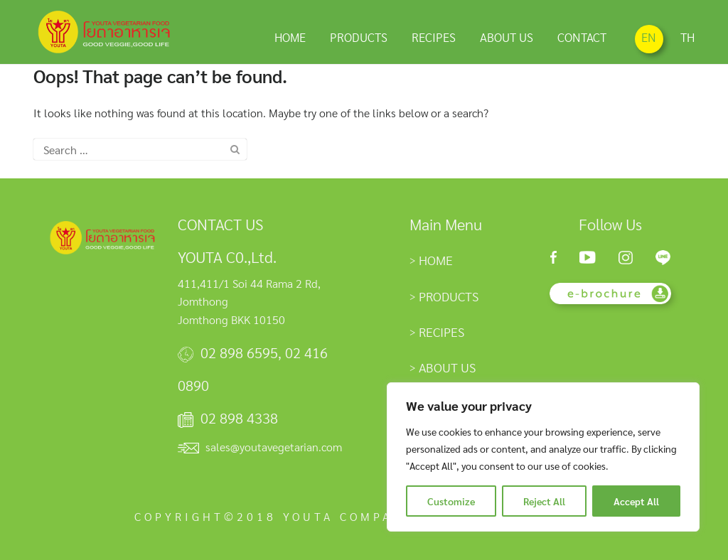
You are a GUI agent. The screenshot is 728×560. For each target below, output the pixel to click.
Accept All (636, 501)
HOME (290, 36)
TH (687, 37)
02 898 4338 (239, 418)
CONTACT (582, 36)
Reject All (544, 501)
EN (649, 37)
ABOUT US (507, 36)
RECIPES (434, 36)
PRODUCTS (359, 36)
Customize (451, 501)
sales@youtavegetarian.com (274, 447)
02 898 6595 (239, 352)
